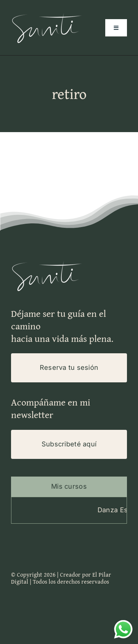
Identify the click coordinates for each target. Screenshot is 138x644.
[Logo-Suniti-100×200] (48, 12)
